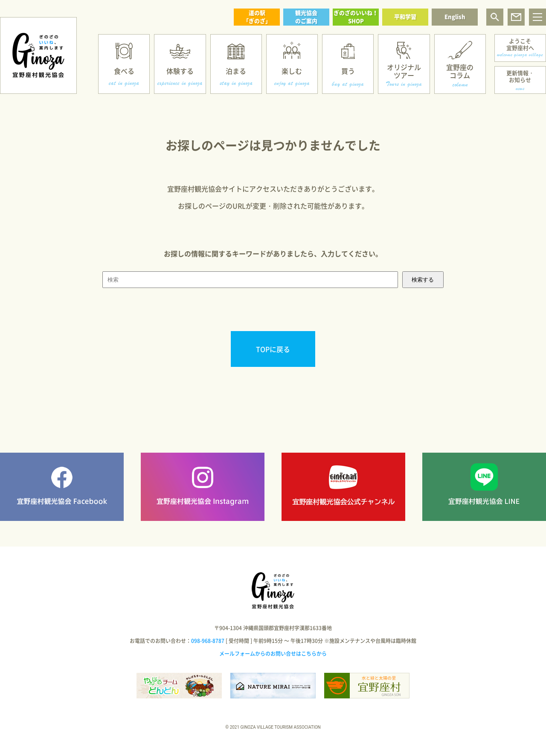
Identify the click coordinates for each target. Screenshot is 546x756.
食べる (124, 71)
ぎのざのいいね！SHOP (356, 17)
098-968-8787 (208, 641)
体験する (180, 71)
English (455, 16)
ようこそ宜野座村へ (520, 44)
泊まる (236, 71)
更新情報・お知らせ (520, 76)
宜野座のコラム (460, 71)
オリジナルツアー (404, 71)
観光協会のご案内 (306, 17)
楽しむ (292, 71)
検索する (423, 280)
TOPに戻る (273, 349)
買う (348, 71)
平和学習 (405, 16)
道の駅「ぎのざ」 (257, 17)
